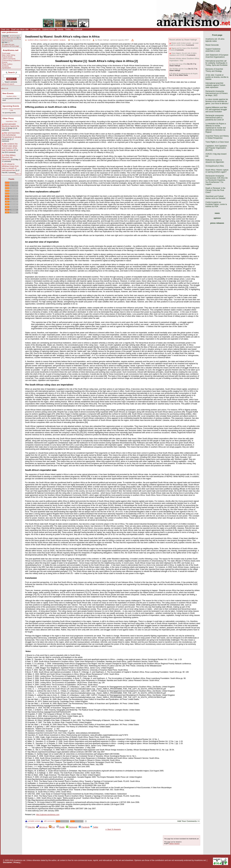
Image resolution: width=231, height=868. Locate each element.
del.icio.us (42, 827)
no (15, 37)
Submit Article (49, 29)
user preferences (10, 32)
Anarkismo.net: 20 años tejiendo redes (215, 40)
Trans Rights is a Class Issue (217, 142)
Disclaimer (8, 862)
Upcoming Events (11, 106)
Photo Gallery (7, 64)
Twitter (68, 29)
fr (13, 36)
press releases (217, 223)
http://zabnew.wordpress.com (48, 815)
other (8, 37)
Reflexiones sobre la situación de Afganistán (215, 161)
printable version (33, 821)
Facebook (78, 29)
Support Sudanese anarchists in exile (213, 50)
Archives (5, 66)
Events (60, 29)
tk (5, 37)
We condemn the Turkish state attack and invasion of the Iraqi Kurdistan (10, 147)
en (11, 36)
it (18, 36)
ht (9, 39)
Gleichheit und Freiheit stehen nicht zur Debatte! (215, 197)
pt (2, 37)
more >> (18, 174)
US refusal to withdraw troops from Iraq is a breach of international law (10, 167)
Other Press (8, 118)
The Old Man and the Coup (179, 69)
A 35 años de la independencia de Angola (183, 74)
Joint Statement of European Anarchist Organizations (217, 56)
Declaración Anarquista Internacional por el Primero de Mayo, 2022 (217, 93)
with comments (48, 821)
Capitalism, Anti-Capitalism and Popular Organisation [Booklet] (216, 148)
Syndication (7, 68)
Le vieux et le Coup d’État (178, 64)
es (16, 36)
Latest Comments (9, 59)
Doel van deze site (20, 29)
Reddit (60, 827)
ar (20, 37)
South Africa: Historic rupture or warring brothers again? (217, 171)
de (6, 39)
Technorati (72, 827)
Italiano (171, 843)
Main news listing (9, 55)
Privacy (17, 862)
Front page (6, 53)
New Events (8, 93)
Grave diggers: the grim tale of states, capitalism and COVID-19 (183, 54)
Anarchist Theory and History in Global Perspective (217, 137)
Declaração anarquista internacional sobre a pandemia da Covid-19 (215, 118)
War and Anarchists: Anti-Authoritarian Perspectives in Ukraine (11, 135)
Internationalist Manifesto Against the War (11, 126)
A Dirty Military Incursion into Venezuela (9, 157)
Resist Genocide (212, 45)
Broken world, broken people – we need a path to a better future (184, 44)
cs (17, 39)
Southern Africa (11, 96)
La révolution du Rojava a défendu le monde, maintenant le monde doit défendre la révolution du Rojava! (216, 128)
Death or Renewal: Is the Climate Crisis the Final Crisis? (215, 190)
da (3, 41)
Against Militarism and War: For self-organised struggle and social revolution (216, 110)
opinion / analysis (59, 40)
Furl (52, 827)
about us (5, 88)
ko (12, 41)
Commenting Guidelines (11, 60)
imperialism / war (46, 40)
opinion (217, 218)
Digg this (30, 827)
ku (11, 39)
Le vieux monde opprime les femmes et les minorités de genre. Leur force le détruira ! (217, 101)
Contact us (35, 29)
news (217, 213)
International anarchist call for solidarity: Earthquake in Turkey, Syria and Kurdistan (217, 63)
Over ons (5, 29)
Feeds (11, 179)
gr (12, 37)
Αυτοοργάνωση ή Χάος (215, 166)
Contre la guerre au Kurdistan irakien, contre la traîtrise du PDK (216, 204)
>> (9, 42)
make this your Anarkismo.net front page (10, 45)
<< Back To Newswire (113, 829)
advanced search (8, 84)
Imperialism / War (11, 121)
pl (3, 39)
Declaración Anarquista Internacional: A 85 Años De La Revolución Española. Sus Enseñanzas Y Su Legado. (217, 180)
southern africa (33, 40)
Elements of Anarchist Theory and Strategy (214, 70)
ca (20, 39)
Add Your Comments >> (188, 821)
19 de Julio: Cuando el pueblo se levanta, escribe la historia (217, 77)
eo (9, 41)
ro (6, 41)
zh (14, 39)
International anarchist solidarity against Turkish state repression (215, 85)
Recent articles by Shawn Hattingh (183, 40)
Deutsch (177, 843)
